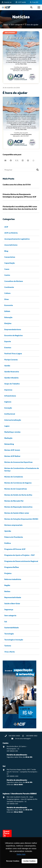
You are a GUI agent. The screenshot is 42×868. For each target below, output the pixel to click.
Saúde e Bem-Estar (12, 603)
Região (7, 585)
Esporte (8, 341)
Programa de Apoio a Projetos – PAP (19, 555)
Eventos (8, 347)
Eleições (8, 323)
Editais (7, 311)
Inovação (8, 408)
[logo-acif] (6, 7)
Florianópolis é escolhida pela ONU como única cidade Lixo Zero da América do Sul (20, 208)
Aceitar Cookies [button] (30, 861)
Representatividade (13, 597)
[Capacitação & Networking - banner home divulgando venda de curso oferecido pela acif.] (19, 728)
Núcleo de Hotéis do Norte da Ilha (18, 495)
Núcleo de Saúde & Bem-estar (17, 513)
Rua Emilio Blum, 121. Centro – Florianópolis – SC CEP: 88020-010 (17, 749)
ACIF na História (11, 233)
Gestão (7, 366)
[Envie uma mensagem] (13, 739)
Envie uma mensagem (23, 739)
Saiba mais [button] (21, 854)
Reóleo (7, 591)
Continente (9, 287)
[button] (31, 7)
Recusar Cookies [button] (13, 861)
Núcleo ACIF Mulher (12, 456)
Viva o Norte (10, 652)
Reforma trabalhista (13, 579)
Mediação (8, 438)
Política (8, 543)
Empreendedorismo (13, 329)
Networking (9, 444)
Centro (7, 275)
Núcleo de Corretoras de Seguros (18, 483)
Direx (7, 299)
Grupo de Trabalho (12, 384)
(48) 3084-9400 (14, 736)
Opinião (8, 531)
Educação (8, 317)
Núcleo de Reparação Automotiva (18, 507)
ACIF (6, 227)
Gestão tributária (11, 378)
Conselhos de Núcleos (14, 281)
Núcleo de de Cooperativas (16, 489)
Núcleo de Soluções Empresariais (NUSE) (21, 519)
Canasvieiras (10, 257)
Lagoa (7, 426)
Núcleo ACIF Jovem (12, 450)
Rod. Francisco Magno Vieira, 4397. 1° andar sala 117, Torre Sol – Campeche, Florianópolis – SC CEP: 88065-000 (22, 773)
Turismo (8, 646)
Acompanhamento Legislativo (17, 239)
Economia (9, 305)
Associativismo (11, 245)
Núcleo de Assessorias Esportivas (18, 462)
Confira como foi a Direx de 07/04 (17, 185)
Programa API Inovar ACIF (15, 549)
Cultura (7, 293)
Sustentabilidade (12, 628)
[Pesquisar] (21, 170)
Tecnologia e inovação (14, 640)
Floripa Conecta (11, 359)
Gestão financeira (12, 372)
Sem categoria (10, 615)
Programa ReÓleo (12, 567)
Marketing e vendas (12, 432)
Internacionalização (13, 420)
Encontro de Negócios (14, 335)
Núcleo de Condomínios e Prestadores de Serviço (22, 469)
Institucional (10, 414)
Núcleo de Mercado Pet (14, 501)
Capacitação (10, 263)
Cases (7, 269)
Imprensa (8, 390)
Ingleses (8, 402)
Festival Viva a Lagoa (13, 353)
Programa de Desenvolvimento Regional (21, 561)
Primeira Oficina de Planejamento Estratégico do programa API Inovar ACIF (19, 196)
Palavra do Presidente (14, 537)
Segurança (9, 609)
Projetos (8, 573)
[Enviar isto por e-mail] (5, 160)
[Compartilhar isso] (11, 160)
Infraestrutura (10, 396)
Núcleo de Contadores (14, 477)
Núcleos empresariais (13, 525)
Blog (6, 251)
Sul (6, 622)
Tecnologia (9, 634)
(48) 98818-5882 (32, 736)
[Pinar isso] (28, 160)
